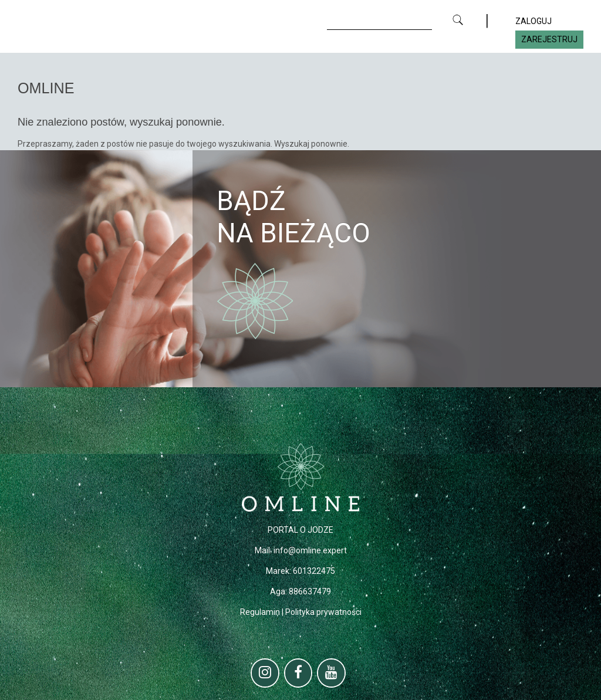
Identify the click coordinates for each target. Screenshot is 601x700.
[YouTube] (331, 673)
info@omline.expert (310, 550)
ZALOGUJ (534, 21)
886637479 (310, 591)
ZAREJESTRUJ (549, 39)
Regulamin (260, 612)
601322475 (314, 571)
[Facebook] (298, 673)
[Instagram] (265, 673)
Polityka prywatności (323, 612)
